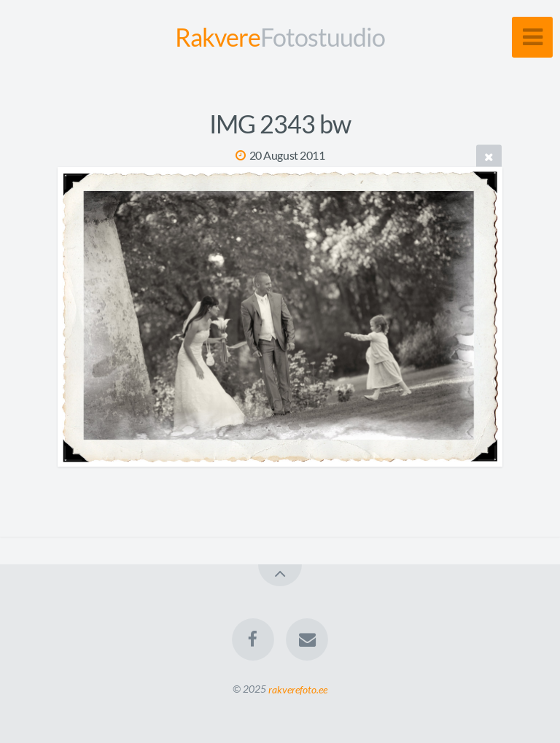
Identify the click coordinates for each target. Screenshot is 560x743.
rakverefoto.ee (298, 689)
